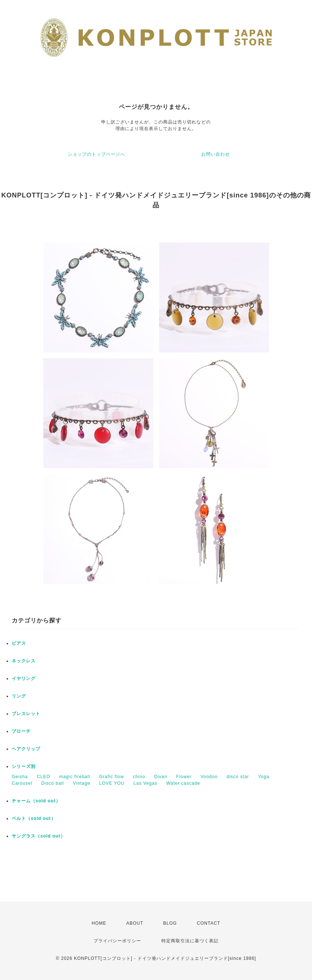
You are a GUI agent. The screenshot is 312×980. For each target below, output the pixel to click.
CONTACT (209, 923)
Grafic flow (111, 777)
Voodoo (209, 777)
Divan (161, 777)
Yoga (264, 777)
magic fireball (75, 777)
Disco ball (52, 783)
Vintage (82, 783)
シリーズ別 (24, 766)
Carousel (22, 783)
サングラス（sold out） (38, 836)
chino (139, 777)
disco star (238, 777)
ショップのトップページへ (96, 154)
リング (19, 696)
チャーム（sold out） (36, 801)
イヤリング (24, 678)
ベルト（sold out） (34, 818)
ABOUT (135, 923)
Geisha (20, 777)
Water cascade (183, 783)
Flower (184, 777)
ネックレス (24, 661)
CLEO (43, 777)
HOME (99, 923)
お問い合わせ (216, 154)
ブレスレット (26, 714)
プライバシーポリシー (117, 941)
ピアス (19, 643)
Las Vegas (145, 783)
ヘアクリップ (26, 749)
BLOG (170, 923)
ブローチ (21, 731)
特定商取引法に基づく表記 (190, 941)
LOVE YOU (112, 783)
